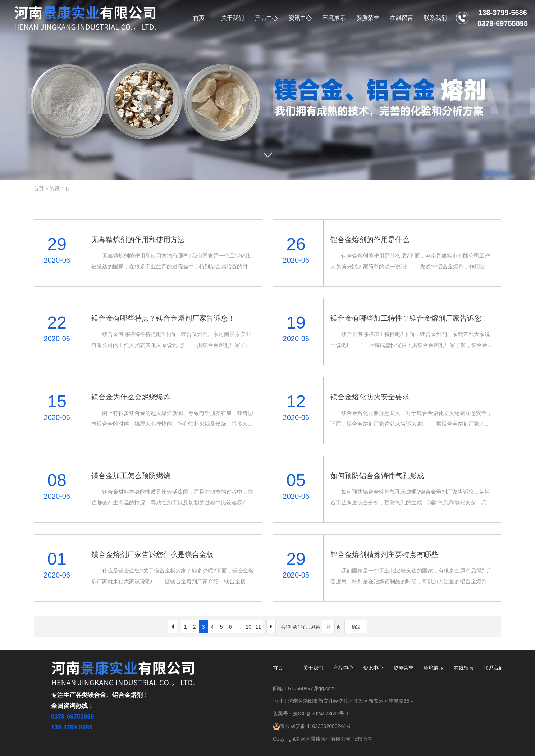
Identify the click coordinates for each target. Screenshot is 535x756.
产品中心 (343, 668)
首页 (39, 189)
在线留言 (464, 668)
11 (258, 627)
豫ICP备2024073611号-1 (321, 714)
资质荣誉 (403, 668)
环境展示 (434, 668)
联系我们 (494, 668)
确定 (356, 627)
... (239, 627)
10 (249, 627)
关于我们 (313, 668)
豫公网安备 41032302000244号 (312, 726)
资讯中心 (60, 189)
